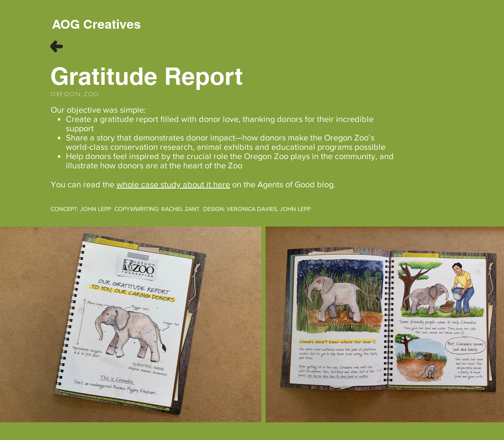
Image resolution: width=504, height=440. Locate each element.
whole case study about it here (173, 184)
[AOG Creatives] (96, 24)
